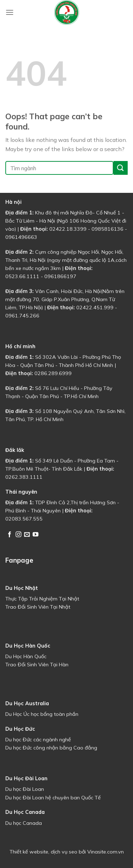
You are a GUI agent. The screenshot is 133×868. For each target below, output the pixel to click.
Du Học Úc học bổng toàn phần (42, 714)
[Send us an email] (27, 535)
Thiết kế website (29, 852)
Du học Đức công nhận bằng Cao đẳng (51, 748)
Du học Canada (24, 823)
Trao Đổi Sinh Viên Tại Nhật (38, 607)
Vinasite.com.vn (106, 852)
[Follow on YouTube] (35, 535)
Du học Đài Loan (25, 789)
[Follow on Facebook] (10, 535)
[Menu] (10, 12)
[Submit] (121, 168)
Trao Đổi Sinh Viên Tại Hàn (37, 665)
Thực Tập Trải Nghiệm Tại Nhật (42, 599)
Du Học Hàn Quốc (26, 656)
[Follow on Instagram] (18, 535)
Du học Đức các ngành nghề (38, 740)
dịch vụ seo (64, 852)
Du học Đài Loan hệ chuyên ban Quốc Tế (53, 798)
